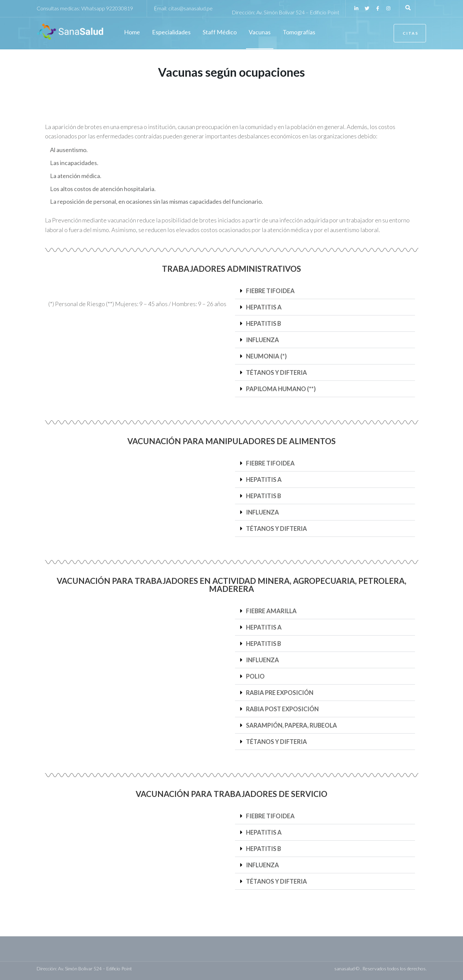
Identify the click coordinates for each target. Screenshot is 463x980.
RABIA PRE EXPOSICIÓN (280, 693)
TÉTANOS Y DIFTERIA (276, 372)
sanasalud (344, 968)
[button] (325, 291)
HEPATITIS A (264, 307)
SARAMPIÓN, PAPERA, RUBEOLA (291, 725)
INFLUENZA (262, 340)
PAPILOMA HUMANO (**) (281, 389)
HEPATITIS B (263, 323)
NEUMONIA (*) (266, 356)
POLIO (255, 676)
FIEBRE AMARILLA (271, 611)
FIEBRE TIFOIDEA (270, 291)
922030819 (119, 8)
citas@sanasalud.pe (190, 8)
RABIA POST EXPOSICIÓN (282, 709)
